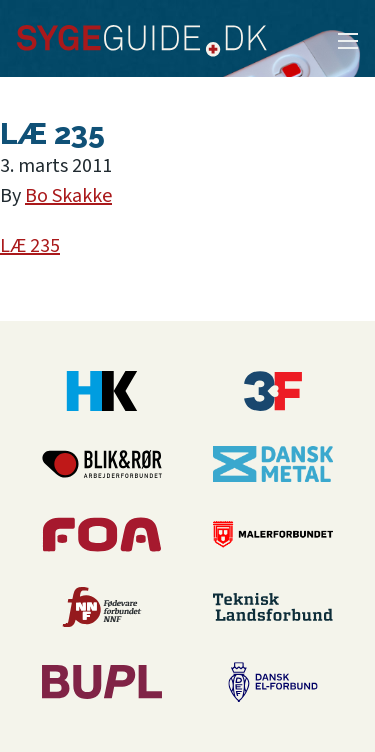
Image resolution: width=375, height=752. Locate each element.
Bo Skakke (68, 196)
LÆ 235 (30, 246)
